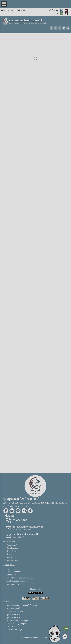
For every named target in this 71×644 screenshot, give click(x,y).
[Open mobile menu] (4, 4)
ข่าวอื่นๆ (9, 554)
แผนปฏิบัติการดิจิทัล (13, 572)
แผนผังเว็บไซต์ (12, 627)
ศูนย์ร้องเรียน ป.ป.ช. (13, 615)
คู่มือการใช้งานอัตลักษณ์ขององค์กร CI (20, 578)
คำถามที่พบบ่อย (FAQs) (15, 630)
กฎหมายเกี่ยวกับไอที (13, 584)
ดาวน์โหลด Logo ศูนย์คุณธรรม (17, 581)
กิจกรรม (9, 557)
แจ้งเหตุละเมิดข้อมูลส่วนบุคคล (17, 624)
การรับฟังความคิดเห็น (14, 608)
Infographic (11, 575)
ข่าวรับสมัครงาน (12, 551)
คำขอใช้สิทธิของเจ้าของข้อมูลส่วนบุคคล (20, 621)
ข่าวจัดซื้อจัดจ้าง (12, 548)
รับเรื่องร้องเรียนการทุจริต (15, 611)
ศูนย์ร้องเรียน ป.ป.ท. (13, 618)
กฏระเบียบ (10, 569)
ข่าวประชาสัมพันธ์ (13, 545)
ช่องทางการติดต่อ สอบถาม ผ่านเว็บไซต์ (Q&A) (22, 605)
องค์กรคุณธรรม (12, 560)
